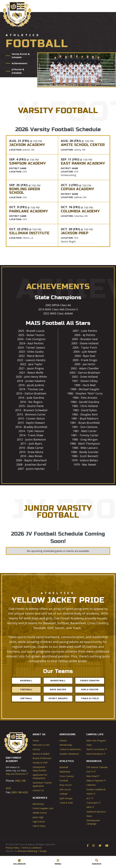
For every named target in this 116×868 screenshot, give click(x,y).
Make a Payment (96, 781)
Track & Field (90, 698)
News (89, 816)
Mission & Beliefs (41, 754)
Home (36, 741)
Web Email (93, 776)
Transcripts (93, 803)
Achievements (19, 63)
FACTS (91, 772)
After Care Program (96, 741)
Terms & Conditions (31, 848)
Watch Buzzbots (96, 754)
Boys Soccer (58, 690)
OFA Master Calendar (97, 767)
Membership (66, 745)
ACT (90, 798)
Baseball (26, 681)
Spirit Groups (58, 698)
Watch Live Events (97, 749)
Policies (63, 741)
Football (26, 690)
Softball (63, 794)
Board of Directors (42, 758)
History (36, 749)
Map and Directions (17, 774)
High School (39, 822)
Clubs (89, 745)
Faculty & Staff (40, 763)
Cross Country (90, 681)
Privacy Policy (12, 848)
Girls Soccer (65, 789)
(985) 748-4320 (19, 792)
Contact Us (38, 790)
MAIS (90, 807)
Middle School (40, 813)
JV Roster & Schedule (18, 71)
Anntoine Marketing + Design (32, 851)
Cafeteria (91, 785)
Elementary (38, 804)
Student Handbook (69, 754)
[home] (17, 14)
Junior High (38, 817)
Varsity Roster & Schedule (21, 56)
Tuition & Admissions (70, 749)
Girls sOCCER (90, 690)
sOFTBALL (26, 698)
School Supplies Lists (43, 808)
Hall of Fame (39, 826)
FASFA (91, 794)
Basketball (58, 681)
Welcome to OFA (41, 745)
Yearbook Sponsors (96, 812)
